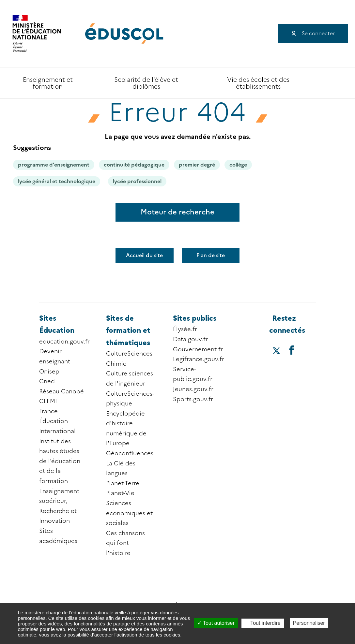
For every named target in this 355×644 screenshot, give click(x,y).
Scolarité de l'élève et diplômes (146, 83)
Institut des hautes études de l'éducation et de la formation (60, 461)
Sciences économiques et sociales (129, 513)
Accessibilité (342, 83)
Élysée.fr (185, 329)
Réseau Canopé (62, 391)
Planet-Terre (123, 483)
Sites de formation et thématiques (128, 330)
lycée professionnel (137, 181)
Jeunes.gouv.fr (193, 389)
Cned (47, 381)
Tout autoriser (216, 623)
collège (238, 165)
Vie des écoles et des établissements (258, 83)
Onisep (49, 372)
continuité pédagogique (134, 165)
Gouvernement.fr (198, 349)
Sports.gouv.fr (193, 399)
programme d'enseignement (54, 165)
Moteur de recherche (177, 212)
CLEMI (48, 401)
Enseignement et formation (48, 83)
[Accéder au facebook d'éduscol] (292, 350)
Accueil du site (144, 255)
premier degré (197, 165)
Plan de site (211, 255)
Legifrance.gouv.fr (199, 359)
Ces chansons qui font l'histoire (125, 543)
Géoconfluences (130, 453)
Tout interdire (263, 623)
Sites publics (195, 318)
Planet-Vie (120, 493)
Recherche (324, 83)
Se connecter (318, 33)
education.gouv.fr (64, 342)
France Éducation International (57, 421)
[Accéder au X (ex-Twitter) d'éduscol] (277, 351)
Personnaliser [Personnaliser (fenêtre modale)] (309, 623)
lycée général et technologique (57, 181)
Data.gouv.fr (190, 339)
